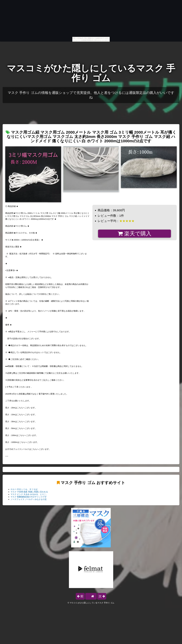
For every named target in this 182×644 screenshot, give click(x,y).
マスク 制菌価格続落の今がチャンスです (29, 497)
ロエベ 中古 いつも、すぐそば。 (25, 489)
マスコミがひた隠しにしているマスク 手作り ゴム (91, 73)
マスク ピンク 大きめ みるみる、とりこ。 (29, 494)
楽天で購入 (135, 234)
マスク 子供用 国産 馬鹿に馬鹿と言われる (29, 492)
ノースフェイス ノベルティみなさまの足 (29, 499)
